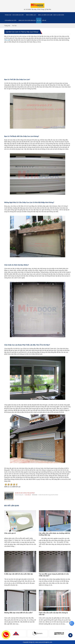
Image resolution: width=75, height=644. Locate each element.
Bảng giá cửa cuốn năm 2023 (27, 20)
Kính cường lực (32, 15)
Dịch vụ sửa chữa (59, 15)
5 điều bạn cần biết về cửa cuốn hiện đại (19, 574)
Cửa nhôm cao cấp (11, 20)
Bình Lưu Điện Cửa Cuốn (45, 15)
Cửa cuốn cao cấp (19, 15)
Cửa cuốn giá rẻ (10, 533)
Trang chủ (8, 15)
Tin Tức (39, 20)
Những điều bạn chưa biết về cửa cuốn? (18, 613)
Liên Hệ (44, 20)
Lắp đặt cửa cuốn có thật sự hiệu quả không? (22, 32)
